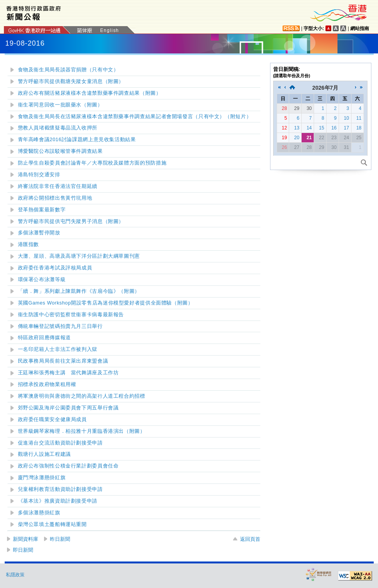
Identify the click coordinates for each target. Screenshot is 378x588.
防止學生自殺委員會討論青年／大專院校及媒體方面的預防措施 (92, 163)
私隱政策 (15, 575)
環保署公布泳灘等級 (42, 280)
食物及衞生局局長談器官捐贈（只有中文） (68, 70)
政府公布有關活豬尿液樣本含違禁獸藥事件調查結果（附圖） (90, 93)
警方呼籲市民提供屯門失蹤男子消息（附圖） (71, 221)
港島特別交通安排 (39, 175)
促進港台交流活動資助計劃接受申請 (60, 443)
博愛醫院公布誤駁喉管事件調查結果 (60, 151)
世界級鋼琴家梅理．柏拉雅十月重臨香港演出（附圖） (82, 431)
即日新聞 (23, 550)
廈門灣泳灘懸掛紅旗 (42, 478)
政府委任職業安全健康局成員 (52, 420)
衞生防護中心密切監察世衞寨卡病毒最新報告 (71, 315)
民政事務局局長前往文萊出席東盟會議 (63, 361)
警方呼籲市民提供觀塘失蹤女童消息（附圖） (71, 81)
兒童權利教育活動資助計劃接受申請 (60, 489)
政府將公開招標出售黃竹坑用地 (55, 198)
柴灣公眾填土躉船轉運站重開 (52, 524)
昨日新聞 (60, 539)
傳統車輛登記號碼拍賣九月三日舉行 (60, 326)
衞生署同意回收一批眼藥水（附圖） (60, 105)
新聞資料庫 (26, 539)
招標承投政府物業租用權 (47, 384)
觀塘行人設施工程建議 (44, 454)
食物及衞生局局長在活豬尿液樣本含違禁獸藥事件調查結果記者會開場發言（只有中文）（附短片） (135, 117)
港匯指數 (29, 244)
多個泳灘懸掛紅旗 (39, 513)
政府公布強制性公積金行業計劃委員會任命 (68, 466)
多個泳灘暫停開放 (39, 233)
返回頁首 (250, 539)
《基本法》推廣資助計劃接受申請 (58, 501)
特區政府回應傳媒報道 (44, 338)
